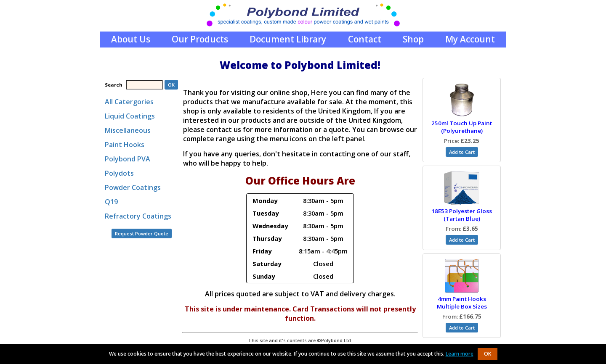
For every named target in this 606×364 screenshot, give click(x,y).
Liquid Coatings (130, 116)
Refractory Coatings (138, 216)
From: (462, 229)
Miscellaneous (128, 130)
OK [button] (488, 354)
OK (171, 85)
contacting (337, 154)
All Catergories (129, 102)
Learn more (460, 354)
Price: (462, 141)
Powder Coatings (133, 187)
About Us (131, 39)
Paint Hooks (125, 145)
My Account (470, 39)
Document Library (288, 39)
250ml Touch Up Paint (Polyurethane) (462, 127)
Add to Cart (462, 152)
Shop (413, 39)
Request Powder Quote (142, 233)
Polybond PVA (128, 159)
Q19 (111, 202)
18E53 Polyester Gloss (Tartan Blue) (462, 215)
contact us (224, 129)
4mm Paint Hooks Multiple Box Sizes (462, 303)
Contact (365, 39)
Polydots (119, 173)
